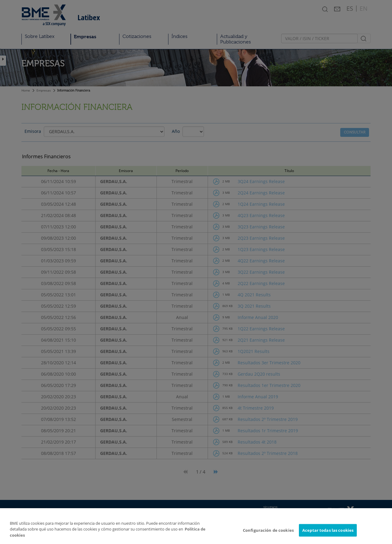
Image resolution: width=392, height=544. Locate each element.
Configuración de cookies (268, 533)
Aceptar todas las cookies (328, 533)
